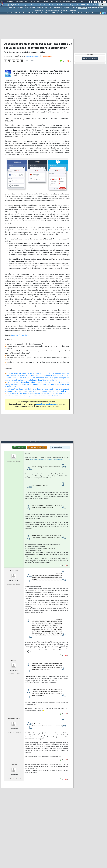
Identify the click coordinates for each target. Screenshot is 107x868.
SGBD (83, 5)
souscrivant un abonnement (47, 404)
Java (53, 5)
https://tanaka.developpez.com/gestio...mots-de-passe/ (46, 459)
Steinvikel (14, 571)
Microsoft (47, 5)
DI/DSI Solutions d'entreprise (20, 5)
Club (81, 2)
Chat (39, 2)
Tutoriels (19, 2)
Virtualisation (39, 10)
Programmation (75, 5)
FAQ (27, 2)
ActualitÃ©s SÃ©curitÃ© (14, 13)
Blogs (33, 2)
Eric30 (14, 660)
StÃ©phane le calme (32, 56)
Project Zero (24, 335)
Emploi (58, 2)
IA (37, 5)
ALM (41, 5)
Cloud (32, 5)
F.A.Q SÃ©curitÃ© (41, 13)
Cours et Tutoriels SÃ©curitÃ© (70, 13)
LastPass (15, 335)
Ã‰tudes (66, 2)
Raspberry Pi (58, 8)
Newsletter (48, 2)
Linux (26, 8)
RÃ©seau (67, 8)
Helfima (14, 765)
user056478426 (14, 719)
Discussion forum (90, 58)
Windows (20, 8)
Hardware (40, 8)
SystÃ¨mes (103, 5)
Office (89, 5)
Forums (10, 2)
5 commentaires (47, 56)
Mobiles (95, 5)
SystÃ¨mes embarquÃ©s (95, 8)
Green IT (74, 8)
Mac (51, 8)
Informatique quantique (52, 10)
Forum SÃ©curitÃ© (29, 13)
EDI (67, 5)
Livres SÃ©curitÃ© (54, 13)
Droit (74, 2)
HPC (46, 8)
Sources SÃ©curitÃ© (87, 13)
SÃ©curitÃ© (83, 8)
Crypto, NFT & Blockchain (69, 10)
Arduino (32, 8)
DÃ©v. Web (60, 5)
